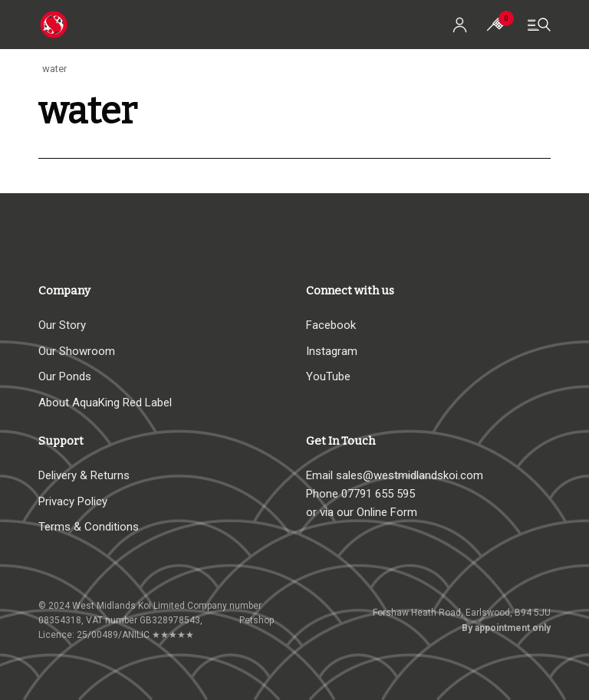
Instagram (332, 351)
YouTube (328, 376)
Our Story (62, 325)
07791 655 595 (378, 494)
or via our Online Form (362, 512)
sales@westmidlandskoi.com (410, 475)
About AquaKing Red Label (105, 403)
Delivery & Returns (84, 475)
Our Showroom (77, 351)
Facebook (331, 325)
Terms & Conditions (89, 527)
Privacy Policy (73, 501)
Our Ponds (65, 376)
